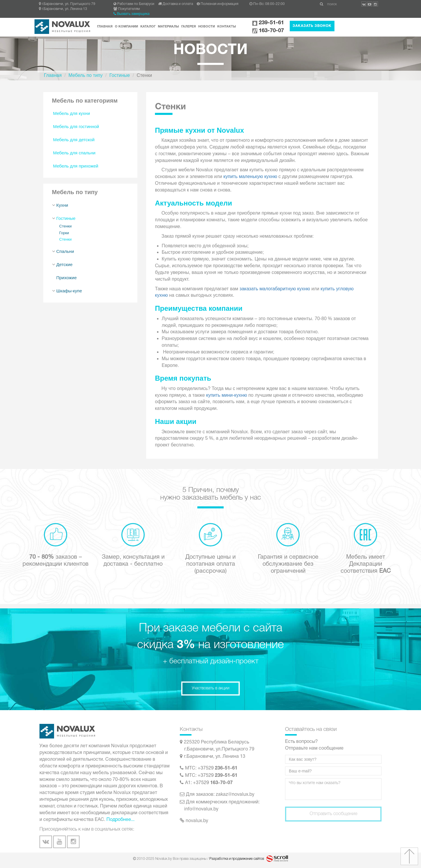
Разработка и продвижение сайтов (237, 859)
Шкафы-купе (69, 291)
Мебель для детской (74, 140)
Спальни (65, 251)
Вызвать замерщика (131, 14)
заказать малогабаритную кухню (275, 289)
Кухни (62, 205)
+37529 (218, 768)
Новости (207, 27)
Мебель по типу (86, 75)
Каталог (148, 27)
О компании (126, 27)
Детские (65, 264)
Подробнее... (120, 820)
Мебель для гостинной (76, 126)
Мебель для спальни (74, 153)
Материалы (168, 27)
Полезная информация (218, 4)
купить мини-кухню (227, 395)
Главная (105, 27)
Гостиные (120, 75)
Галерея (189, 27)
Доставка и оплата (176, 4)
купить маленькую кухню (250, 176)
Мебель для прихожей (76, 166)
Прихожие (67, 278)
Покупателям (127, 9)
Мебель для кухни (72, 113)
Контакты (227, 27)
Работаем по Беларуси (134, 4)
